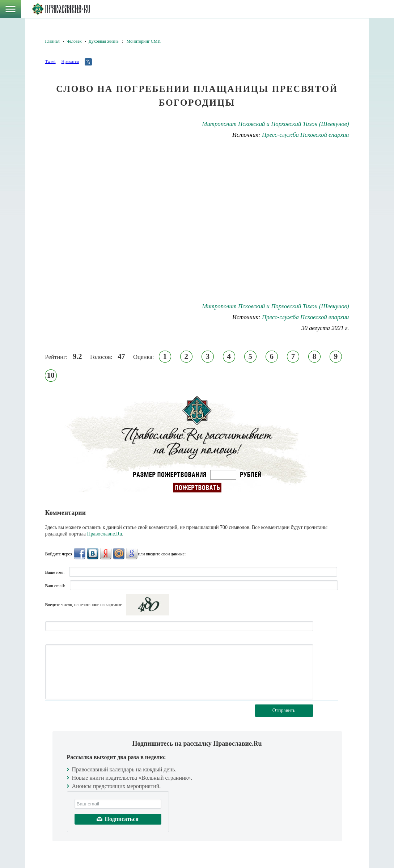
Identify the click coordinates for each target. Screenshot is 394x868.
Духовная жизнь (104, 41)
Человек (74, 41)
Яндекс (106, 554)
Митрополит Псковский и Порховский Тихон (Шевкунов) (275, 124)
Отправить (284, 710)
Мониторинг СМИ (144, 41)
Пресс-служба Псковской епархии (306, 135)
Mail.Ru (119, 554)
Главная (52, 41)
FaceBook (80, 554)
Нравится (70, 62)
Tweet (50, 62)
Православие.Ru (105, 534)
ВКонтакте (93, 554)
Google (132, 554)
